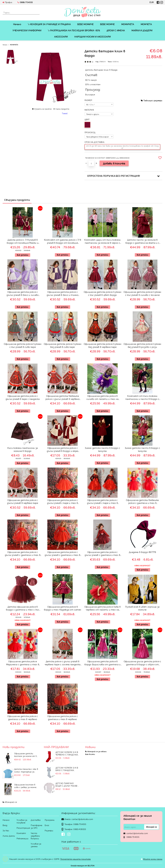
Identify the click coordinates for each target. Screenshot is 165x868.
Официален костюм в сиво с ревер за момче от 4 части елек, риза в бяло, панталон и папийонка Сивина (26, 786)
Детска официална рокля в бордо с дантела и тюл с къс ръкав (23, 609)
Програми (50, 820)
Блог (47, 825)
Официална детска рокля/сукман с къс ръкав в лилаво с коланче (142, 293)
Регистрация (23, 828)
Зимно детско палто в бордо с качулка (102, 449)
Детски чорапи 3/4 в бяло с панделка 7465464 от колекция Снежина (67, 769)
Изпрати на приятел (43, 109)
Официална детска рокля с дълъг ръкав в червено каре (23, 502)
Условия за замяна (36, 845)
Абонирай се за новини (97, 751)
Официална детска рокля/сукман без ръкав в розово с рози (142, 345)
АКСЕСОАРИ (61, 37)
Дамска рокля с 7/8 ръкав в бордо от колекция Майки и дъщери (23, 242)
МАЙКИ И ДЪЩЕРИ (142, 30)
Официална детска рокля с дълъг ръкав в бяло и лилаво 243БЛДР (23, 294)
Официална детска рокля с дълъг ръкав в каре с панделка (23, 397)
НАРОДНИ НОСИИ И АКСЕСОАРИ (93, 37)
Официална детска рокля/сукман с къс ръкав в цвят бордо (103, 293)
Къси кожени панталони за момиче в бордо (23, 449)
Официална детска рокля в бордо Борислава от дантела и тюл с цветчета (102, 663)
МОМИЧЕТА (128, 24)
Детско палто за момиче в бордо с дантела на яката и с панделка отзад (142, 242)
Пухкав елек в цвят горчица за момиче (142, 608)
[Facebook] (64, 834)
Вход (5, 825)
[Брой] (91, 163)
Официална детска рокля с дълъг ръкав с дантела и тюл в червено (23, 554)
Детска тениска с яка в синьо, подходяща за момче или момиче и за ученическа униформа (26, 770)
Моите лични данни (153, 859)
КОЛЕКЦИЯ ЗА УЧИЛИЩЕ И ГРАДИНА (49, 24)
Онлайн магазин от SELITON (83, 866)
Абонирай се (11, 802)
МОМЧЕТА (146, 24)
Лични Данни (9, 836)
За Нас (6, 830)
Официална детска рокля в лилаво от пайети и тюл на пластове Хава (102, 398)
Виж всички (90, 754)
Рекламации (22, 838)
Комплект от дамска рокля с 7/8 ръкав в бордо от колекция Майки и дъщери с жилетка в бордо (63, 242)
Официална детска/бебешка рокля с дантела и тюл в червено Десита (142, 502)
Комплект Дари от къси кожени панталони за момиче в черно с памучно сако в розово (102, 242)
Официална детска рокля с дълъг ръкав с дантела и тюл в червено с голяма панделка (63, 554)
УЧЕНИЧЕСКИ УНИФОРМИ (27, 30)
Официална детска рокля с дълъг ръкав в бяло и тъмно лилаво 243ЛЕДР (63, 294)
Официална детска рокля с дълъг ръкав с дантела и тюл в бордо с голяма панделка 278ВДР (102, 554)
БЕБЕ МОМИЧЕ (85, 24)
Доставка (36, 820)
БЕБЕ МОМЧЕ (107, 24)
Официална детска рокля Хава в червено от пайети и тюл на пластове (103, 609)
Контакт (21, 833)
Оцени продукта (62, 109)
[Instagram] (69, 834)
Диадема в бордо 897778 (142, 552)
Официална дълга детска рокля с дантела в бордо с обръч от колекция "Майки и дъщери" (142, 663)
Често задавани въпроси (35, 836)
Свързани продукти (17, 200)
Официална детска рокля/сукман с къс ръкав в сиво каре (23, 345)
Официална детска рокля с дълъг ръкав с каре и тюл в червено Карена (63, 502)
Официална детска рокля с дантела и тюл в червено (23, 718)
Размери (49, 830)
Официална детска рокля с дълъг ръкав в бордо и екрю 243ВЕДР (63, 450)
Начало (17, 24)
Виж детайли (23, 255)
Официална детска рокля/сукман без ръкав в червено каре (103, 345)
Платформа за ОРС (37, 826)
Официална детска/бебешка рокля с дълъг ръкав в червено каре (63, 398)
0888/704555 (26, 2)
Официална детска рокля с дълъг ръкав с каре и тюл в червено (102, 502)
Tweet (65, 113)
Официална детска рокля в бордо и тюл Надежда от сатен (63, 608)
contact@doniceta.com (82, 819)
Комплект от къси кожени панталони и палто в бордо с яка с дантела (142, 398)
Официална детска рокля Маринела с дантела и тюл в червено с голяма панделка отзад (23, 663)
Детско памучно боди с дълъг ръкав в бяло (67, 784)
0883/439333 (80, 829)
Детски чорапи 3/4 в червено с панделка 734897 (67, 753)
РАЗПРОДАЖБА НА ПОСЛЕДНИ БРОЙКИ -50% (74, 30)
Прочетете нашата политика (76, 859)
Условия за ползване (22, 821)
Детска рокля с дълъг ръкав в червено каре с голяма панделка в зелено (63, 663)
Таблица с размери (153, 100)
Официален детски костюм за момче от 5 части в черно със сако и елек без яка (26, 755)
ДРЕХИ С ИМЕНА (116, 30)
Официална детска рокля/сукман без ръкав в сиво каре (63, 345)
